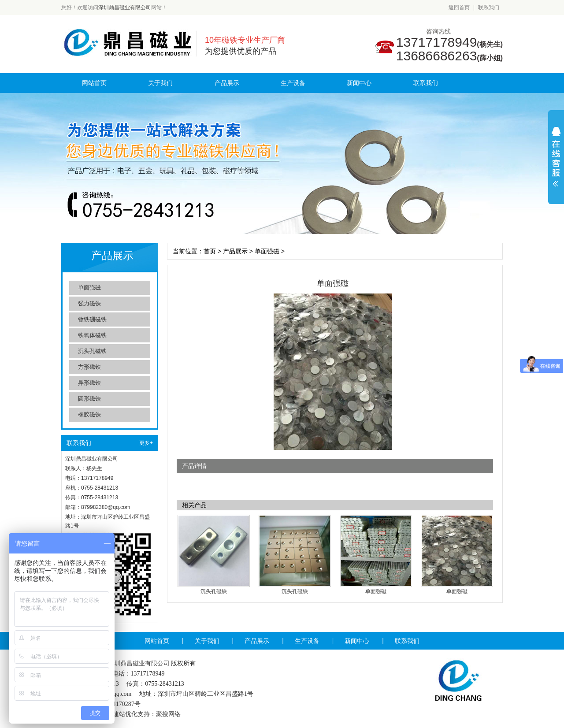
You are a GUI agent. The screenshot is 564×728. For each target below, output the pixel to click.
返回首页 (459, 7)
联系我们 (489, 7)
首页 (210, 251)
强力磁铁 (89, 303)
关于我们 (160, 83)
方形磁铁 (89, 367)
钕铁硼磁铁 (92, 319)
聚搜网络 (168, 714)
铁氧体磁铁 (92, 335)
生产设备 (293, 83)
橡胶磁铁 (89, 414)
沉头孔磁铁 (92, 351)
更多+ (146, 443)
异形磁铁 (89, 383)
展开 (556, 157)
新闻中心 (359, 83)
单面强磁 (89, 288)
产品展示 (227, 83)
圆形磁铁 (89, 399)
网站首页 (94, 83)
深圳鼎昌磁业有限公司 (125, 7)
